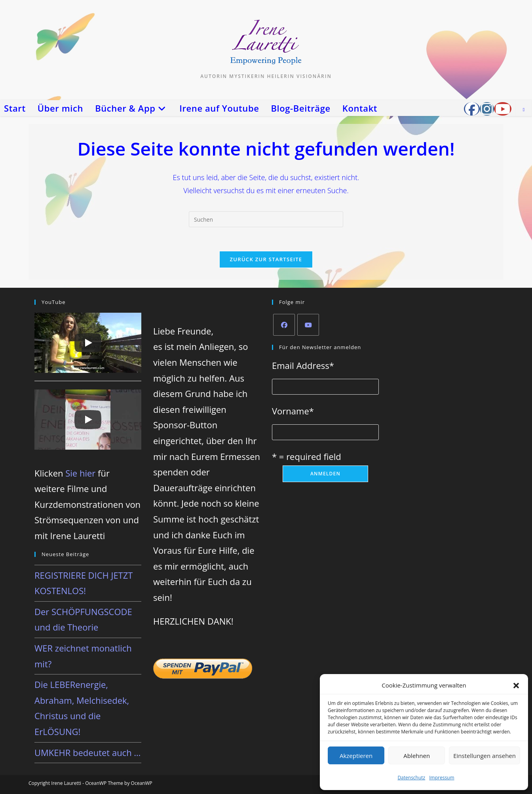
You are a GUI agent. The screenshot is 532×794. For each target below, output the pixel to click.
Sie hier (80, 473)
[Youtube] (308, 325)
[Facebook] (284, 325)
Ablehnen (417, 756)
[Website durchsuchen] (524, 110)
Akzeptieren (356, 756)
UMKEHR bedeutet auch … (87, 752)
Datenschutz (411, 778)
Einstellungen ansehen (484, 756)
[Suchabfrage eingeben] (266, 219)
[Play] (88, 343)
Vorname (293, 411)
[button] (516, 686)
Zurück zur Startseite (266, 259)
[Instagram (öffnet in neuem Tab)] (487, 109)
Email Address (303, 365)
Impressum (442, 778)
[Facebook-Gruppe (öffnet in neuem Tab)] (472, 109)
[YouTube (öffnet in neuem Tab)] (503, 109)
